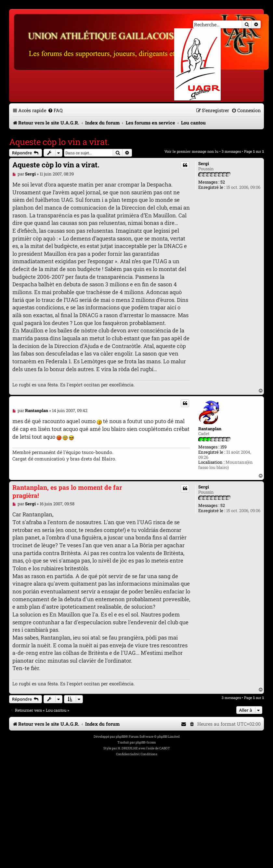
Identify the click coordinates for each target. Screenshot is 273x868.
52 (223, 182)
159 (223, 447)
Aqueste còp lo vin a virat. (59, 142)
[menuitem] (55, 110)
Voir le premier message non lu (191, 151)
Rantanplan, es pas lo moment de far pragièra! (67, 491)
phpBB (121, 737)
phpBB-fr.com (146, 742)
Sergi (204, 164)
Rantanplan (210, 429)
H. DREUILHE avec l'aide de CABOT (144, 748)
